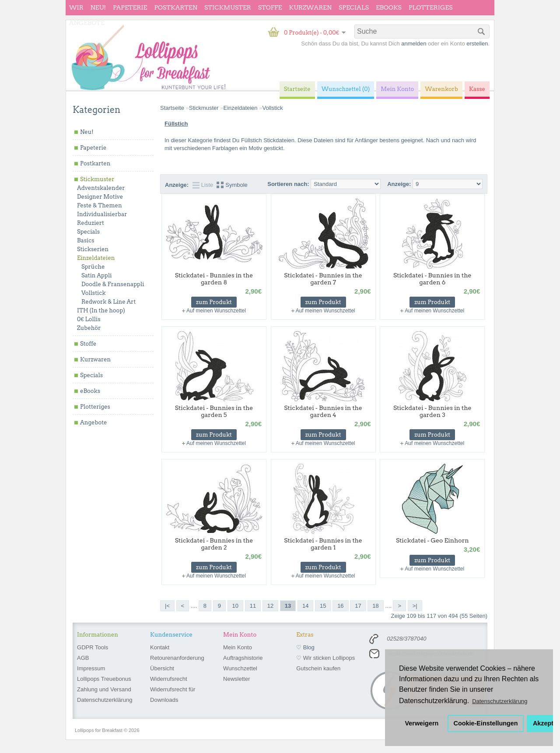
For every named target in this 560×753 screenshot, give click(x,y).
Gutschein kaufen (318, 668)
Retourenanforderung (177, 658)
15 (323, 606)
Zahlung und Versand (104, 689)
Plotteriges (431, 7)
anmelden (414, 44)
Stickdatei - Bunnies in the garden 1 (323, 544)
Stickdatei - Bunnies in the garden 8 (214, 279)
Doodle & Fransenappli (113, 284)
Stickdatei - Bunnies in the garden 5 (214, 411)
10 (235, 606)
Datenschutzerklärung (105, 700)
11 (253, 606)
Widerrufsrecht (169, 679)
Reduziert (91, 223)
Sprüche (93, 267)
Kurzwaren (310, 7)
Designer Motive (100, 197)
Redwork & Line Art (108, 302)
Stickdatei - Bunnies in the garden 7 (323, 279)
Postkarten (176, 7)
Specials (354, 7)
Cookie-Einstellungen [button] (486, 723)
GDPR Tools (93, 647)
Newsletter (236, 679)
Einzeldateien (96, 258)
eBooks (389, 7)
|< (167, 606)
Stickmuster (228, 7)
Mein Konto (238, 647)
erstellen (477, 44)
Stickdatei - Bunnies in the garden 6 (432, 279)
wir (76, 7)
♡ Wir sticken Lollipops (325, 658)
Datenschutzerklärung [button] (500, 701)
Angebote (87, 23)
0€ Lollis (89, 319)
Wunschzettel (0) (346, 89)
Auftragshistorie (243, 658)
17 (358, 606)
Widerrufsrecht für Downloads (173, 695)
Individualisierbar (102, 214)
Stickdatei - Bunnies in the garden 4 (323, 411)
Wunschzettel (240, 668)
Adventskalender (101, 188)
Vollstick (93, 293)
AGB (83, 658)
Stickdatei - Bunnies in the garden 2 (214, 544)
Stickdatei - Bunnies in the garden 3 (432, 411)
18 (375, 606)
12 (270, 606)
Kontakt (160, 647)
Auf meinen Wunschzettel (216, 311)
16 (340, 606)
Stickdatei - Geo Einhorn (432, 540)
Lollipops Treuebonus (104, 679)
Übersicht (162, 668)
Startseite (172, 108)
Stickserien (93, 249)
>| (415, 606)
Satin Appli (96, 275)
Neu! (98, 7)
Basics (86, 240)
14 (305, 606)
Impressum (91, 668)
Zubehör (89, 328)
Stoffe (270, 7)
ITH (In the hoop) (101, 310)
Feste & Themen (100, 205)
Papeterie (130, 7)
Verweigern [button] (422, 723)
